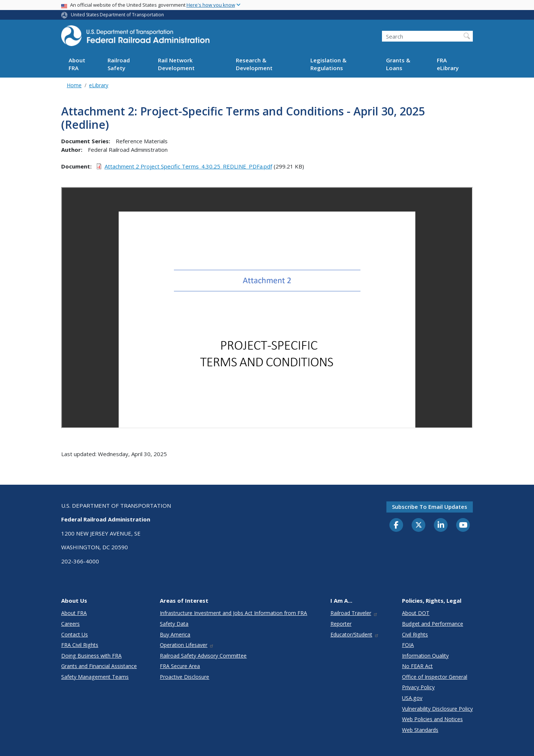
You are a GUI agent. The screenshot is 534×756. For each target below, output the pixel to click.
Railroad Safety (119, 64)
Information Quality (425, 656)
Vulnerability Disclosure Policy (437, 709)
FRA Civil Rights (80, 645)
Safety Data (174, 624)
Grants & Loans (398, 64)
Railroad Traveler (354, 613)
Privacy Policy (418, 687)
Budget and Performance (433, 624)
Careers (70, 624)
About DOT (416, 613)
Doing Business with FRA (91, 656)
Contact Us (75, 634)
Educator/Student (355, 634)
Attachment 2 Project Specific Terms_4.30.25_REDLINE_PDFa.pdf (188, 166)
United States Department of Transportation (117, 15)
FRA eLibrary (448, 64)
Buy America (175, 634)
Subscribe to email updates (430, 507)
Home (74, 85)
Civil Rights (415, 634)
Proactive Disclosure (184, 677)
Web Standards (420, 730)
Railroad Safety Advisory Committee (203, 656)
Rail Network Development (176, 64)
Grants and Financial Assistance (99, 666)
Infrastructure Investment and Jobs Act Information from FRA (233, 613)
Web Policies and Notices (432, 719)
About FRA (77, 64)
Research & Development (254, 64)
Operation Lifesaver (187, 645)
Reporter (341, 624)
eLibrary (99, 85)
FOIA (408, 645)
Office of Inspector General (435, 677)
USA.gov (412, 698)
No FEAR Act (417, 666)
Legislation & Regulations (328, 64)
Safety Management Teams (95, 677)
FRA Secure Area (180, 666)
